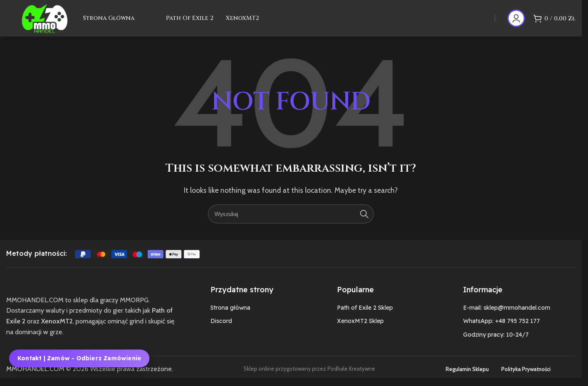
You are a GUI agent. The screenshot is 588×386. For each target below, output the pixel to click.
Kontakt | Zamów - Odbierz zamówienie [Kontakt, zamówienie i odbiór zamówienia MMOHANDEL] (79, 358)
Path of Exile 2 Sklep (365, 315)
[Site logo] (49, 21)
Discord (221, 328)
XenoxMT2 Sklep (360, 328)
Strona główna (230, 315)
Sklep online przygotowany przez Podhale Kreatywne (309, 376)
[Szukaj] (291, 221)
